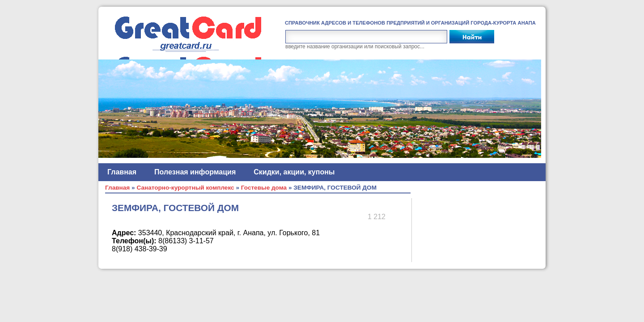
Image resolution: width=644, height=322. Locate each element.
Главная (122, 172)
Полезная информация (195, 172)
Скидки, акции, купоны (294, 172)
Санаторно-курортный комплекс (185, 188)
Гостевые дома (264, 188)
